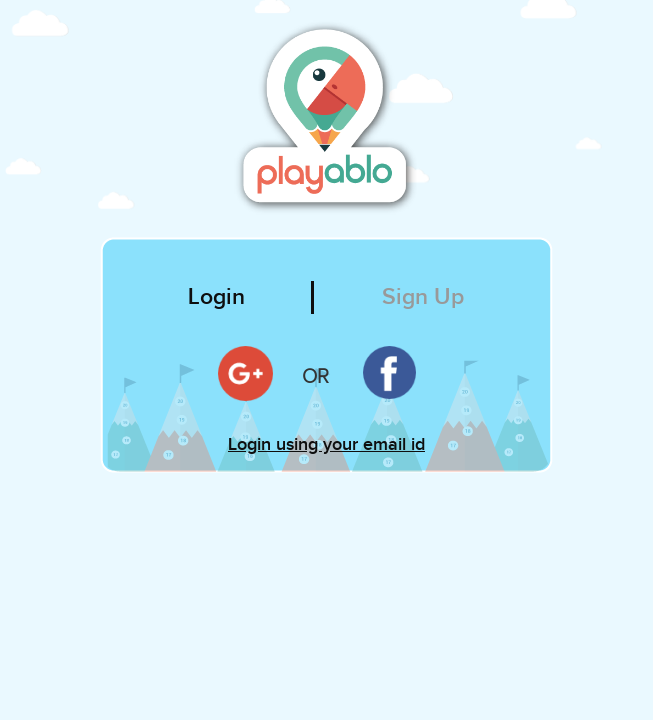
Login (216, 297)
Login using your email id (326, 444)
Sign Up (423, 297)
